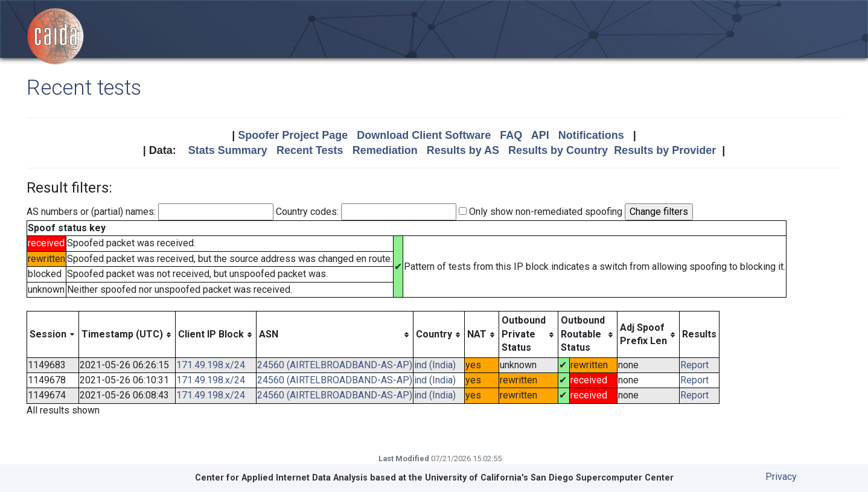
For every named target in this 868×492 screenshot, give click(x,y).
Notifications (591, 135)
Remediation (385, 150)
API (540, 135)
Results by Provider (665, 150)
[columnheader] (53, 334)
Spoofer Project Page (293, 135)
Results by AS (463, 150)
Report (694, 365)
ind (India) (435, 365)
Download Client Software (424, 135)
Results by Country (558, 150)
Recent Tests (310, 150)
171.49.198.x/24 (211, 365)
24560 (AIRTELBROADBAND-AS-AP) (335, 365)
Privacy (781, 477)
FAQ (511, 135)
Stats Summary (228, 150)
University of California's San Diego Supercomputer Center (549, 478)
